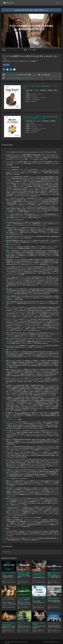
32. (5, 369)
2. (5, 154)
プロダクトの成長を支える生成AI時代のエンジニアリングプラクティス (39, 574)
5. (5, 170)
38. (5, 422)
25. (5, 319)
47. (5, 488)
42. (5, 452)
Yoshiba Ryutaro (10, 75)
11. (5, 222)
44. (5, 470)
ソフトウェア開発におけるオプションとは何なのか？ (8, 599)
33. (5, 378)
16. (5, 247)
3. (5, 162)
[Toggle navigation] (57, 3)
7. (5, 198)
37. (5, 420)
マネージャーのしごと (53, 623)
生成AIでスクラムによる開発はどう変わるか (54, 574)
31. (5, 361)
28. (5, 346)
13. (5, 236)
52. (5, 529)
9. (5, 214)
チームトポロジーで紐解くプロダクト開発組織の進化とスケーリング (24, 599)
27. (5, 338)
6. (5, 177)
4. (5, 167)
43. (5, 459)
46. (5, 481)
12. (5, 228)
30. (5, 352)
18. (5, 259)
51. (5, 520)
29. (5, 349)
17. (5, 251)
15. (5, 244)
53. (5, 531)
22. (5, 296)
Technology (34, 75)
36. (5, 412)
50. (5, 517)
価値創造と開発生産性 (53, 598)
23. (5, 302)
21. (5, 289)
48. (5, 498)
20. (5, 277)
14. (5, 240)
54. (5, 538)
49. (5, 507)
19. (5, 267)
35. (5, 397)
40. (5, 439)
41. (5, 447)
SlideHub (53, 642)
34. (5, 385)
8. (5, 207)
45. (5, 478)
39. (5, 431)
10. (5, 220)
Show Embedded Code (26, 78)
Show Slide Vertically (11, 78)
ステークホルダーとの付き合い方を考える (8, 624)
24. (5, 307)
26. (5, 333)
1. (5, 152)
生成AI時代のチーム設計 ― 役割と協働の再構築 (24, 574)
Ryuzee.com (9, 3)
